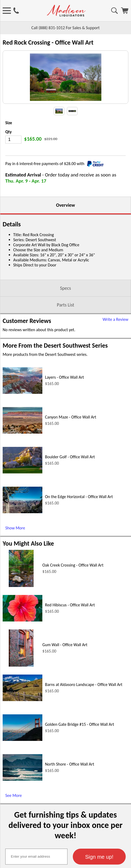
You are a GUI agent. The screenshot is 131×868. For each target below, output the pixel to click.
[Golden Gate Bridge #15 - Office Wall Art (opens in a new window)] (22, 772)
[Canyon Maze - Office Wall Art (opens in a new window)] (22, 464)
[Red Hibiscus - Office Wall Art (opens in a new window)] (22, 652)
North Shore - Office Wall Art (70, 796)
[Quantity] (13, 172)
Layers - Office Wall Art (64, 409)
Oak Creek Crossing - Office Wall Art (73, 597)
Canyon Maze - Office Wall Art (71, 449)
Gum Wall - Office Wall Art (65, 677)
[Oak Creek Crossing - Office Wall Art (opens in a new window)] (21, 618)
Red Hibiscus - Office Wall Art (70, 637)
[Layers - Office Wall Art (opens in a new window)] (22, 424)
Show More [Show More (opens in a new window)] (15, 560)
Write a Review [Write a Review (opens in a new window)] (115, 351)
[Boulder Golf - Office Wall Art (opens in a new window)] (22, 504)
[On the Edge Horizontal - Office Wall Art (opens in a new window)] (22, 544)
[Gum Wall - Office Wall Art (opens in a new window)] (21, 697)
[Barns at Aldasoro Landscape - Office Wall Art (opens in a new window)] (22, 732)
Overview (65, 237)
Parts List (66, 337)
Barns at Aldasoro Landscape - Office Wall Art (84, 717)
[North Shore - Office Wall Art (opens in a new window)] (22, 811)
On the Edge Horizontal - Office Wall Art (79, 529)
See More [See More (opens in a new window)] (13, 828)
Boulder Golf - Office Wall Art (70, 489)
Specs (65, 320)
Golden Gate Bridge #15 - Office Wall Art (80, 756)
